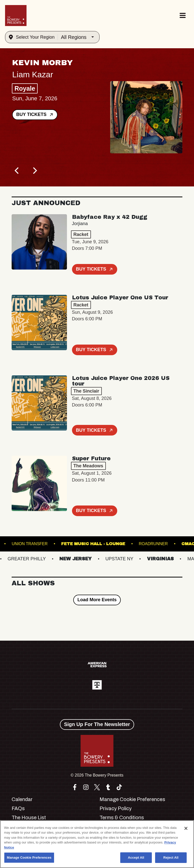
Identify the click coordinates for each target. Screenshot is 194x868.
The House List (29, 817)
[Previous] (17, 171)
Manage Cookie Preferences (132, 799)
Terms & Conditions (122, 817)
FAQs (18, 808)
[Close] (186, 828)
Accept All (136, 858)
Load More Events (97, 600)
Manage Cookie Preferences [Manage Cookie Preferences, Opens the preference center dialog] (29, 858)
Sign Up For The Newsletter (97, 724)
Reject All (171, 858)
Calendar (22, 799)
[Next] (34, 171)
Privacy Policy (116, 808)
